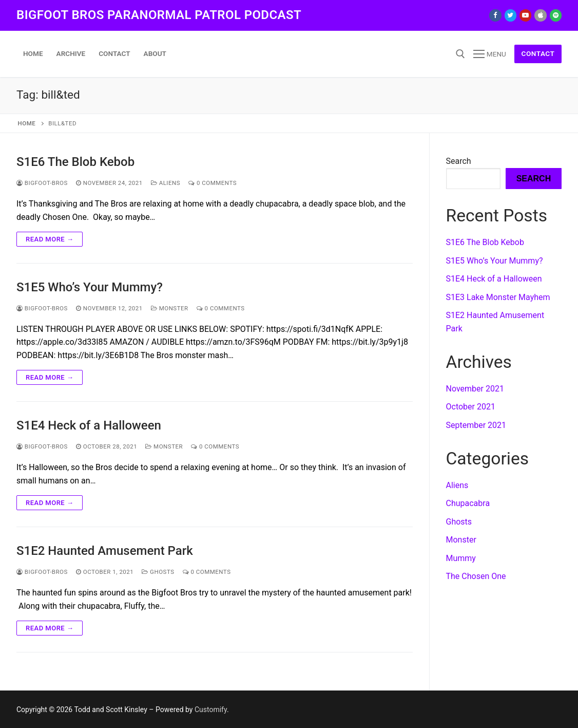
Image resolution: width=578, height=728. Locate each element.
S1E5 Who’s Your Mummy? (90, 287)
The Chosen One (476, 576)
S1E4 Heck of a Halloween (89, 425)
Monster (170, 308)
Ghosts (158, 572)
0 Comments (213, 183)
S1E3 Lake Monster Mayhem (498, 297)
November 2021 (475, 389)
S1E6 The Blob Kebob (75, 162)
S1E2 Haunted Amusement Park (105, 551)
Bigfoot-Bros (42, 183)
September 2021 (476, 425)
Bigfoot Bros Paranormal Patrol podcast (159, 15)
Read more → (50, 239)
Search (459, 161)
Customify (211, 710)
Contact (538, 53)
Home (27, 123)
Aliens (166, 183)
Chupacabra (468, 503)
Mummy (461, 558)
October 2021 (471, 407)
